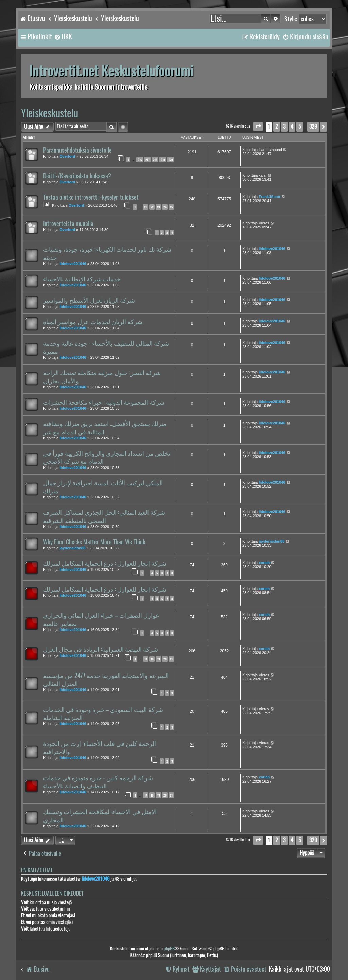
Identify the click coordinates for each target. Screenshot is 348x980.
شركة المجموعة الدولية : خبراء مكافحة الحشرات (104, 402)
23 (158, 207)
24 (165, 207)
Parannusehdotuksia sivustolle (77, 150)
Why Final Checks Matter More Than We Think (94, 542)
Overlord (67, 156)
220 (171, 160)
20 (165, 659)
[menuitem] (63, 37)
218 (155, 160)
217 (147, 160)
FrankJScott (269, 197)
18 (152, 659)
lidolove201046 (73, 264)
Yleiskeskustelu (50, 113)
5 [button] (300, 127)
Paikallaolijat (37, 870)
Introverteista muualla (68, 224)
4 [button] (292, 127)
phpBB (169, 949)
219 (163, 160)
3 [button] (284, 127)
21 (145, 207)
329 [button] (313, 127)
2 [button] (277, 127)
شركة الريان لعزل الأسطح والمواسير (89, 300)
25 (171, 207)
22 (152, 207)
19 (158, 659)
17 (146, 659)
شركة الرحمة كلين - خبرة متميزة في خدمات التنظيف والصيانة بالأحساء (98, 782)
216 (140, 160)
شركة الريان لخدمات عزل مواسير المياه (93, 322)
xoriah (264, 563)
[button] (258, 127)
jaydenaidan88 (72, 548)
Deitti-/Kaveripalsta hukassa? (77, 176)
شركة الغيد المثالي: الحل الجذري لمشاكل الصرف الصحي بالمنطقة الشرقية (104, 517)
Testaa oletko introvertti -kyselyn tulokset (91, 197)
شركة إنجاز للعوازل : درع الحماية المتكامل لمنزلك (105, 563)
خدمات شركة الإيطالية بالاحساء (82, 279)
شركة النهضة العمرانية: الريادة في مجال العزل (101, 649)
